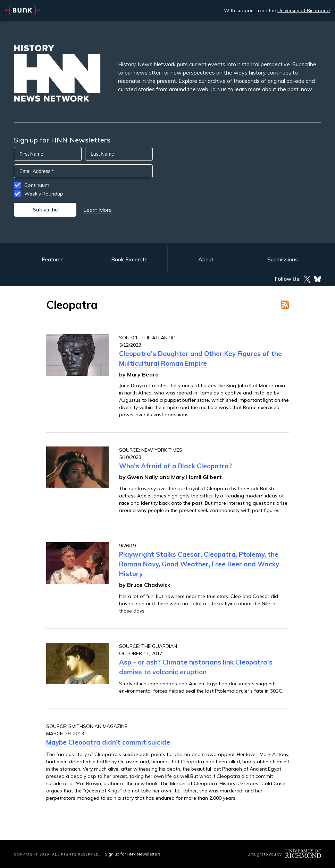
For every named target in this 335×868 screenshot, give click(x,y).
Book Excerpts (129, 259)
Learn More (98, 210)
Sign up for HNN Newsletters (133, 854)
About (206, 259)
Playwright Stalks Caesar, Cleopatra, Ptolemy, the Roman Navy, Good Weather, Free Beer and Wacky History (199, 564)
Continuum (37, 185)
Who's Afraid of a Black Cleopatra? (175, 466)
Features (53, 259)
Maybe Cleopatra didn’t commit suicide (108, 742)
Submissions (283, 259)
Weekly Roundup (44, 194)
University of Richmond (304, 10)
